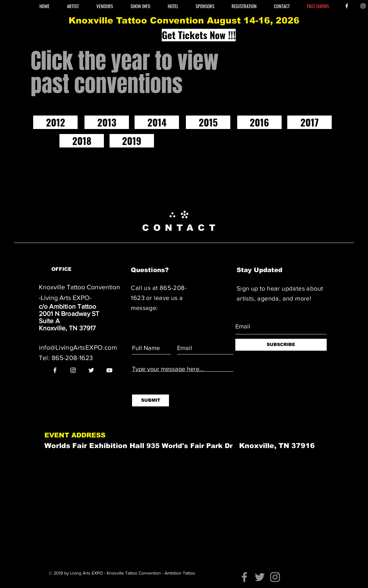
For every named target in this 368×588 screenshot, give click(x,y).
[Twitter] (260, 577)
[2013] (107, 122)
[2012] (55, 122)
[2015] (208, 122)
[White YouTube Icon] (109, 370)
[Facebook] (244, 577)
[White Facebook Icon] (347, 6)
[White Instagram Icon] (363, 6)
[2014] (157, 122)
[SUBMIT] (151, 400)
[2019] (132, 141)
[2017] (309, 122)
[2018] (82, 141)
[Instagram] (275, 577)
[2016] (259, 122)
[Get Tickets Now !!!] (199, 35)
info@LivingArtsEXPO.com (78, 347)
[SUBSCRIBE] (281, 345)
